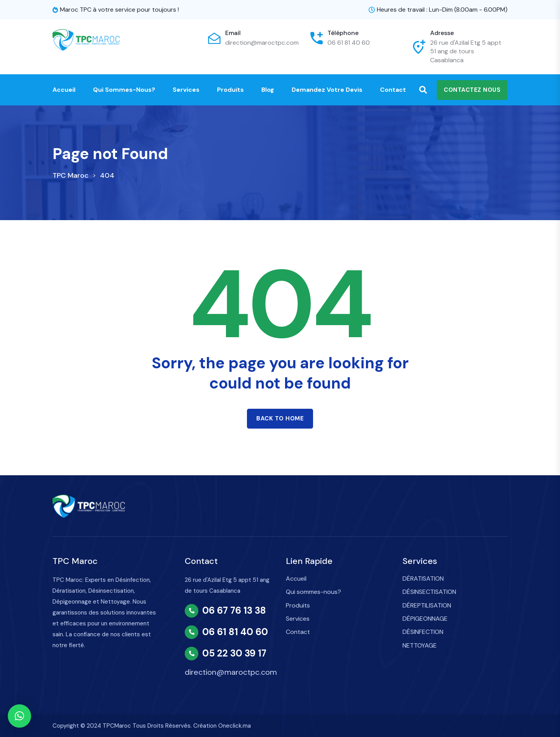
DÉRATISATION (423, 579)
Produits (230, 90)
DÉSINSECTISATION (429, 592)
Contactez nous (472, 90)
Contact (393, 90)
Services (186, 90)
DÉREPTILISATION (427, 605)
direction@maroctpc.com (262, 43)
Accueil (64, 90)
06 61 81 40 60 (349, 43)
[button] (19, 716)
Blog (268, 90)
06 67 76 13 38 (234, 611)
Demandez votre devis (327, 90)
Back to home (280, 418)
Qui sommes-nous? (124, 90)
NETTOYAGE (420, 645)
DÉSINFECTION (423, 632)
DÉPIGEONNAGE (425, 619)
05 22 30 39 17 (234, 653)
